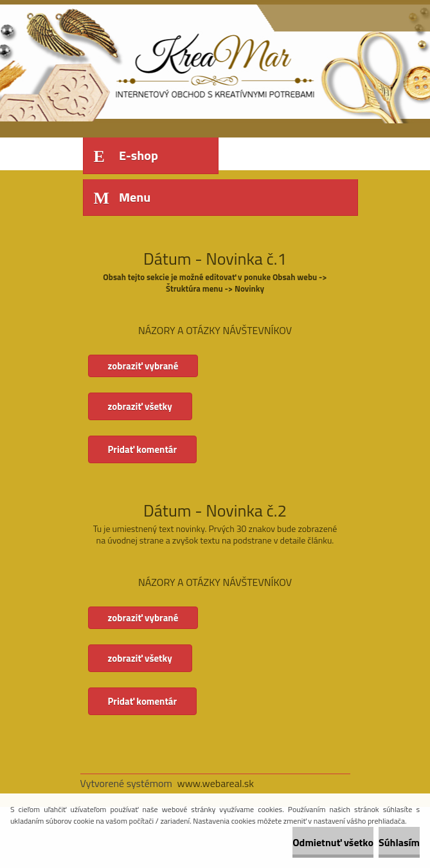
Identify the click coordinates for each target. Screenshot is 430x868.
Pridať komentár (143, 449)
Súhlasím (399, 842)
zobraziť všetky (140, 406)
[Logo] (169, 62)
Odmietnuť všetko (333, 842)
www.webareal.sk (215, 783)
